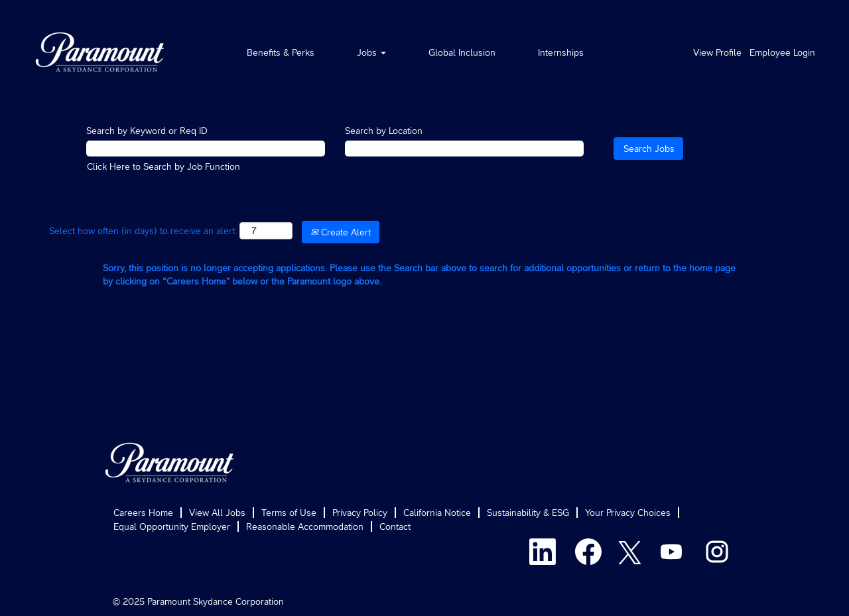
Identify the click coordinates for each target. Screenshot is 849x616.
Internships (561, 52)
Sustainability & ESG (528, 513)
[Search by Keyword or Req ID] (206, 149)
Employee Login (782, 52)
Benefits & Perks (281, 52)
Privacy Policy (360, 513)
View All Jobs (217, 513)
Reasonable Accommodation (305, 526)
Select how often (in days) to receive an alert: (143, 231)
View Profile (717, 52)
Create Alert (341, 232)
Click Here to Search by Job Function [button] (163, 166)
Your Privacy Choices (628, 513)
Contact (395, 526)
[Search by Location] (464, 149)
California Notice (437, 513)
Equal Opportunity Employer (172, 526)
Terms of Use (289, 513)
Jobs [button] (371, 52)
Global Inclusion (462, 52)
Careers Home (143, 513)
